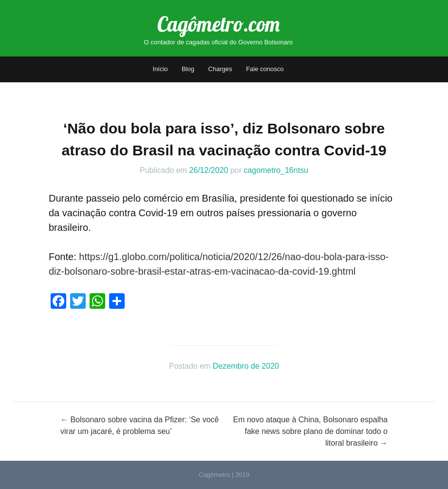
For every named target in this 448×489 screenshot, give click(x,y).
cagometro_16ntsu (276, 170)
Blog (188, 69)
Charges (220, 69)
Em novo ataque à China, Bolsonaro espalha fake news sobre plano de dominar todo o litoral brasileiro (310, 431)
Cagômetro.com (218, 24)
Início (160, 69)
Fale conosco (265, 69)
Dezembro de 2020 (246, 366)
